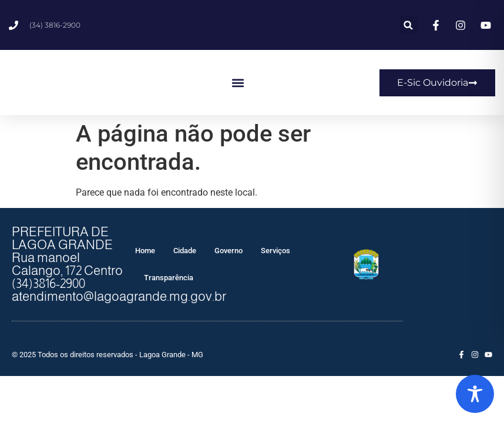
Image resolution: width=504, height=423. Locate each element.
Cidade (185, 251)
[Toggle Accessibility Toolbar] (475, 394)
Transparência (169, 278)
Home (145, 251)
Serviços (275, 251)
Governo (229, 251)
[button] (409, 25)
